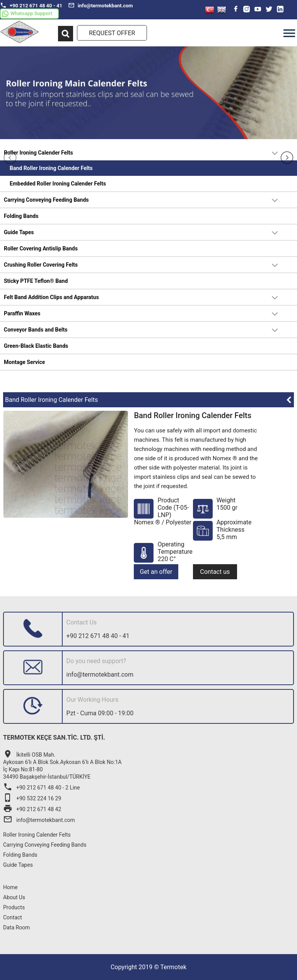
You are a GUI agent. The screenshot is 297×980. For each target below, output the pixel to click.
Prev (10, 158)
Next (287, 158)
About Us (14, 897)
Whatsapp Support (27, 14)
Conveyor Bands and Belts (36, 330)
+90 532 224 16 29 (32, 798)
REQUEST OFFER (112, 33)
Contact (13, 917)
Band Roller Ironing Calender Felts (51, 168)
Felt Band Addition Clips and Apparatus (51, 297)
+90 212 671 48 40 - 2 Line (42, 788)
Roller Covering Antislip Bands (41, 248)
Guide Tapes (19, 232)
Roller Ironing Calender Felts (38, 153)
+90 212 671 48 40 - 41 (31, 5)
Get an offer (156, 572)
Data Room (16, 927)
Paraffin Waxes (22, 313)
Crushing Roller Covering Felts (41, 265)
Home (10, 887)
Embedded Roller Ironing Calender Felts (58, 184)
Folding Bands (21, 216)
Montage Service (24, 362)
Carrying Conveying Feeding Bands (46, 200)
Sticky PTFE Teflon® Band (36, 281)
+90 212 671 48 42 (32, 809)
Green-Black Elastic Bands (36, 346)
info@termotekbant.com (101, 5)
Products (14, 907)
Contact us (215, 572)
